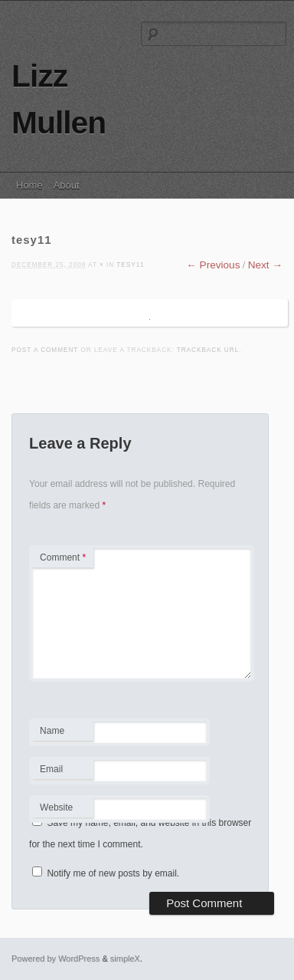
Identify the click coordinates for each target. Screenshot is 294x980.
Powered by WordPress (56, 959)
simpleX (125, 959)
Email (62, 771)
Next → (265, 265)
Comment (63, 557)
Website (56, 807)
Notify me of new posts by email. (113, 873)
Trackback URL (208, 350)
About (67, 185)
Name (62, 733)
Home (29, 185)
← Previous (213, 265)
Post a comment (45, 350)
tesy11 (130, 265)
